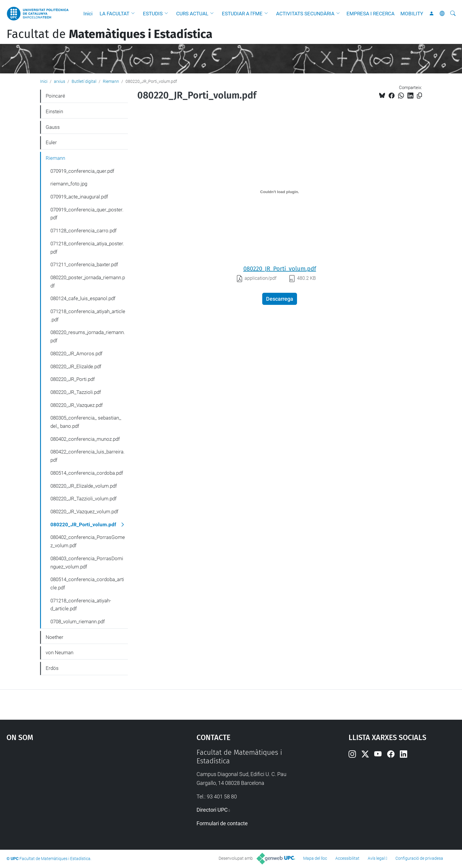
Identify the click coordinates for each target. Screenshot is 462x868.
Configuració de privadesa (419, 858)
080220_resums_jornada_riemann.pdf (88, 336)
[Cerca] (453, 14)
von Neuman (60, 652)
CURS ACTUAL (192, 14)
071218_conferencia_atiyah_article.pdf (88, 315)
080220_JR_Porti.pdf (73, 379)
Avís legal (376, 858)
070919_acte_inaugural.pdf (79, 197)
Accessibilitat (347, 858)
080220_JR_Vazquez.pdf (77, 405)
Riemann (111, 81)
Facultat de (109, 34)
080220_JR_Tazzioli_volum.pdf (84, 499)
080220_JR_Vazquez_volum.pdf (84, 512)
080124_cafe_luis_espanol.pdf (83, 298)
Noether (55, 637)
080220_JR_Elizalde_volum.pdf (84, 486)
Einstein (54, 111)
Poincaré (55, 96)
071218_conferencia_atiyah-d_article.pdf (81, 605)
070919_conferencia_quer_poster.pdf (87, 214)
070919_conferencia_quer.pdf (82, 171)
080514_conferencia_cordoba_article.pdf (87, 583)
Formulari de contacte (222, 823)
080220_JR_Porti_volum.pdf (280, 269)
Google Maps (79, 793)
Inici (88, 14)
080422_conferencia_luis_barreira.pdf (88, 456)
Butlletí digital (84, 81)
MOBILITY (412, 14)
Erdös (52, 668)
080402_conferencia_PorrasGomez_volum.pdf (88, 541)
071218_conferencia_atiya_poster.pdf (87, 248)
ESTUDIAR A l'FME (242, 14)
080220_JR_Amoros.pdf (76, 354)
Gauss (53, 127)
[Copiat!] (419, 96)
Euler (51, 142)
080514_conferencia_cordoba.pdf (87, 473)
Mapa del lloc (315, 858)
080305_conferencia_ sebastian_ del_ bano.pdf (86, 422)
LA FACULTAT (114, 14)
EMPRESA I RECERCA (371, 14)
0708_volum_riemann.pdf (78, 622)
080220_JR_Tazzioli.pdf (76, 392)
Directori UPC (212, 810)
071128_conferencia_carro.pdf (84, 231)
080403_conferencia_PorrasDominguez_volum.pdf (87, 563)
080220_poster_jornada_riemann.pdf (88, 282)
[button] (134, 14)
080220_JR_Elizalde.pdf (76, 366)
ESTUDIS (153, 14)
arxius (60, 81)
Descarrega (280, 299)
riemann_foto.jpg (69, 184)
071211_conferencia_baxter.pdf (84, 264)
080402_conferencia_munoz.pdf (85, 439)
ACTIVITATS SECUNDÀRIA (305, 14)
